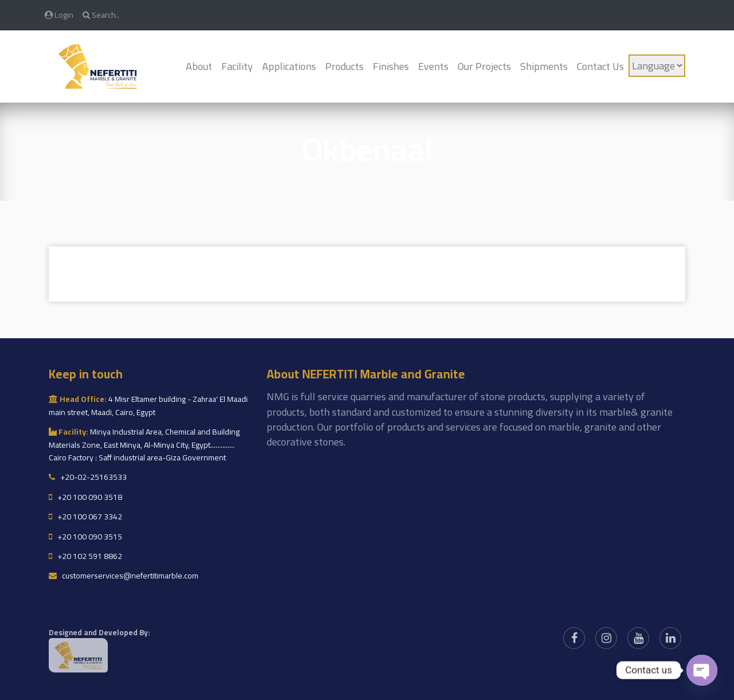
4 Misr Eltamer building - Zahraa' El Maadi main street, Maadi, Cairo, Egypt (148, 405)
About (199, 66)
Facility (237, 66)
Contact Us (600, 66)
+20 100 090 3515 (85, 537)
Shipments (544, 66)
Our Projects (484, 66)
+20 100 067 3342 (85, 517)
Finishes (391, 66)
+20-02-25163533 (88, 477)
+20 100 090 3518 (85, 497)
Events (433, 66)
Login (59, 15)
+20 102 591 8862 (85, 556)
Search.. (101, 15)
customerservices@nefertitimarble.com (124, 576)
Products (344, 66)
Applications (289, 66)
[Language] (657, 66)
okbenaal (367, 149)
